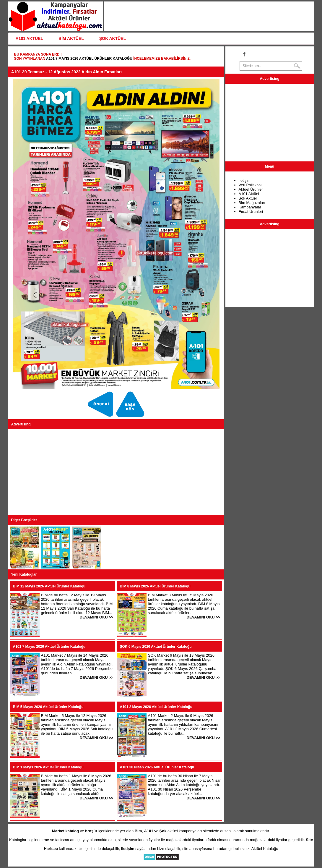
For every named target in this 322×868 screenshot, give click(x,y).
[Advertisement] (116, 472)
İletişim (245, 180)
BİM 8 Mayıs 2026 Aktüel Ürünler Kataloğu (155, 586)
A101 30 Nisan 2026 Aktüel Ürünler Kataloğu (157, 767)
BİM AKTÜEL (71, 38)
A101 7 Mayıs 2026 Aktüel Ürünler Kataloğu (89, 59)
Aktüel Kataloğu (265, 849)
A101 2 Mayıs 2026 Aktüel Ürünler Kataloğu (156, 707)
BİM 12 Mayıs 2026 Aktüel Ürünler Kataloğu (49, 586)
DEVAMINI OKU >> (97, 617)
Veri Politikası (250, 185)
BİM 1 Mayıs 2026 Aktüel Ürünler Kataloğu (48, 767)
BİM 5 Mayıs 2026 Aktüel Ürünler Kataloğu (48, 707)
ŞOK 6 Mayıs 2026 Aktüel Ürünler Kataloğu (156, 647)
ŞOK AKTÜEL (113, 38)
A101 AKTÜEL (30, 38)
